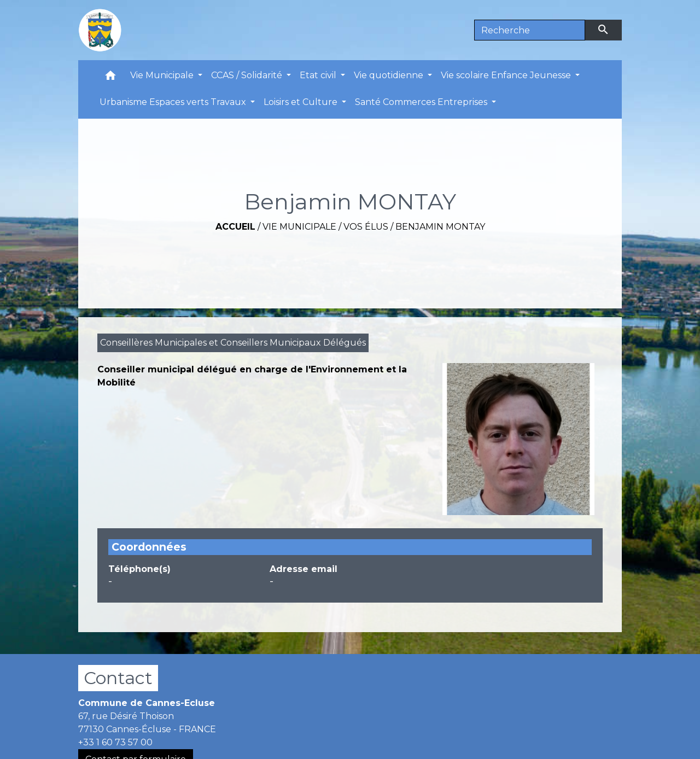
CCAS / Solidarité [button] (248, 75)
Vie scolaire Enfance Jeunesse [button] (507, 75)
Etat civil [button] (319, 75)
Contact (118, 678)
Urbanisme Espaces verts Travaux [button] (174, 102)
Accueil (235, 227)
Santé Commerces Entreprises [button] (422, 102)
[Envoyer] (604, 30)
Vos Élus (366, 227)
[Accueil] (100, 30)
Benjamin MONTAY (440, 227)
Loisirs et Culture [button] (302, 102)
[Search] (530, 30)
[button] (110, 78)
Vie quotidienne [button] (390, 75)
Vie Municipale (299, 227)
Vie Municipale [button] (163, 75)
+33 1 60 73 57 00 (115, 742)
